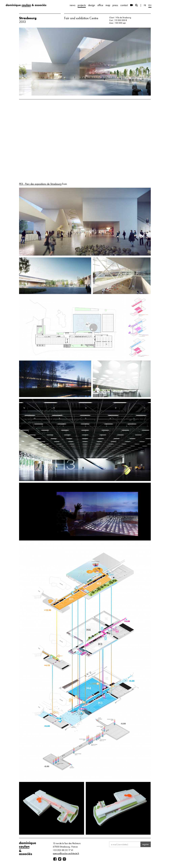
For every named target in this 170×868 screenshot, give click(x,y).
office (100, 5)
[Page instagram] (64, 859)
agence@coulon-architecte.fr (66, 853)
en (150, 5)
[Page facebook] (55, 859)
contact (124, 5)
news (73, 5)
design (92, 5)
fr (145, 5)
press (115, 5)
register (146, 844)
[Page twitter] (60, 859)
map (108, 5)
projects (82, 5)
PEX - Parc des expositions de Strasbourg (40, 184)
